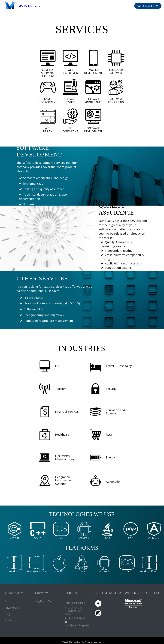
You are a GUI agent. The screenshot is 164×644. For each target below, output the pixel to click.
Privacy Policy (12, 608)
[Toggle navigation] (85, 6)
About (8, 601)
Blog (7, 614)
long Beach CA (43, 601)
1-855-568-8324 (149, 6)
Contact (9, 620)
